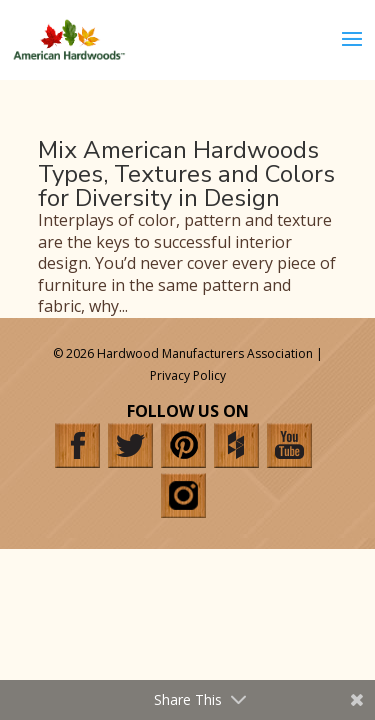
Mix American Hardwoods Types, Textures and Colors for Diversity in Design (186, 174)
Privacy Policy (188, 375)
